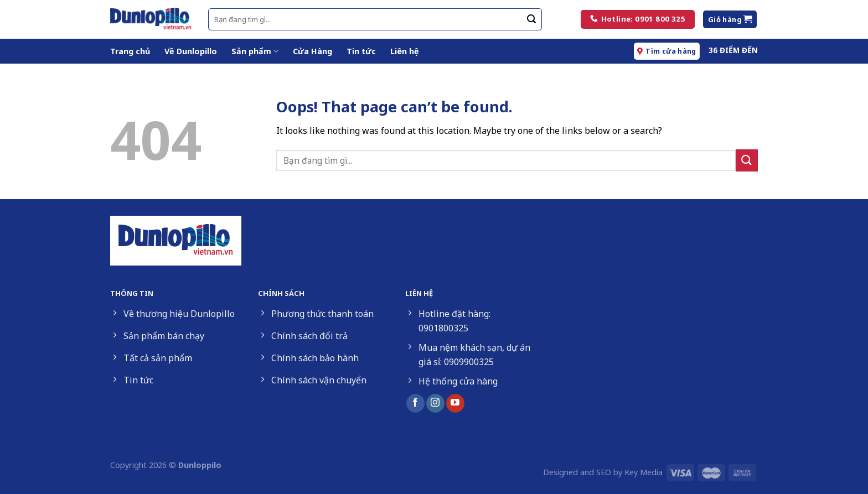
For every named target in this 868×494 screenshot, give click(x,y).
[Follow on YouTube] (455, 403)
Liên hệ (405, 51)
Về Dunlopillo (191, 51)
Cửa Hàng (312, 51)
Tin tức (361, 51)
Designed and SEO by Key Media (603, 472)
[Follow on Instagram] (435, 403)
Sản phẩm (255, 51)
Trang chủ (130, 51)
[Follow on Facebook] (415, 403)
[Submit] (531, 19)
